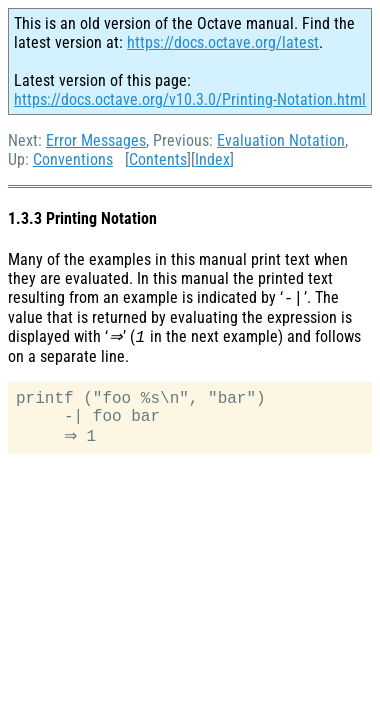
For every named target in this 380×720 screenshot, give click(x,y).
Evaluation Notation (281, 140)
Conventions (73, 159)
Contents (158, 159)
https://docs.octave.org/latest (223, 42)
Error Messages (96, 140)
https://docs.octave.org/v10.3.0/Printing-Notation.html (190, 99)
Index (212, 159)
